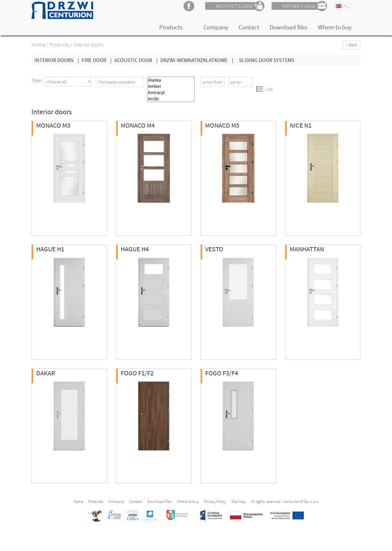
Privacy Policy (215, 501)
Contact (249, 27)
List (264, 89)
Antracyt (171, 92)
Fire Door (98, 60)
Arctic (171, 99)
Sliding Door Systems (267, 60)
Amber (171, 86)
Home (38, 45)
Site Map (239, 501)
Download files (289, 27)
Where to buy (335, 27)
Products (171, 27)
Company (216, 27)
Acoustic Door (137, 60)
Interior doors (58, 60)
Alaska (171, 80)
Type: (37, 80)
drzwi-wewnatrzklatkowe (198, 60)
